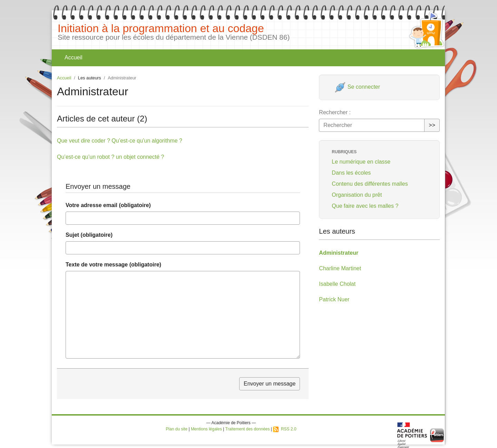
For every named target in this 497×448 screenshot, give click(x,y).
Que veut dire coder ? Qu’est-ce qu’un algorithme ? (120, 141)
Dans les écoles (351, 173)
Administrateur (339, 253)
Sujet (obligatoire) (89, 235)
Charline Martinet (340, 268)
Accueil (74, 57)
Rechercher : (335, 112)
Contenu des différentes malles (370, 184)
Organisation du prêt (357, 195)
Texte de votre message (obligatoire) (113, 265)
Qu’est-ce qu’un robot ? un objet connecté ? (110, 157)
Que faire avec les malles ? (365, 206)
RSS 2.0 (285, 429)
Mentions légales (206, 429)
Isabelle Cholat (337, 284)
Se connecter (357, 87)
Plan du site (177, 429)
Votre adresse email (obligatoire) (108, 205)
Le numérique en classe (361, 162)
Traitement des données (248, 429)
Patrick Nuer (334, 299)
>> (432, 125)
